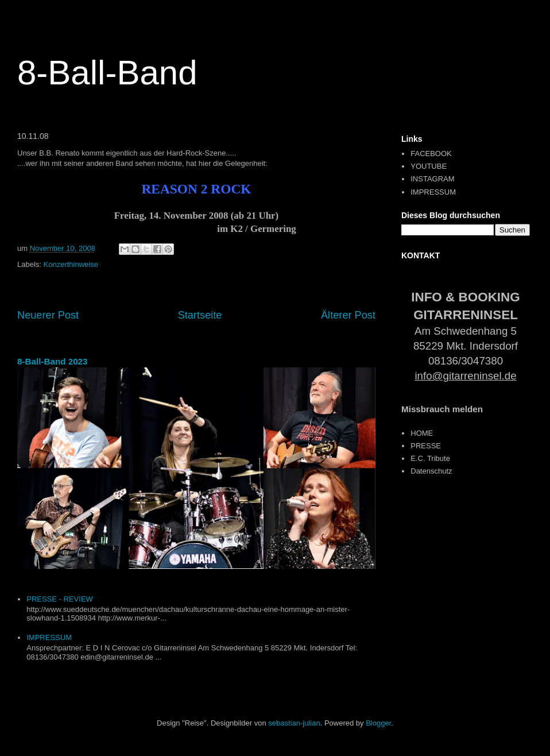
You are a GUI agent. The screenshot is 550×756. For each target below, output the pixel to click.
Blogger (378, 723)
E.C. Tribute (430, 458)
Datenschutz (431, 471)
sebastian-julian (294, 723)
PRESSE (426, 446)
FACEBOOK (431, 154)
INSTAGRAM (432, 179)
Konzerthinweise (71, 264)
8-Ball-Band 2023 (53, 361)
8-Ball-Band (107, 73)
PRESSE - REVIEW (60, 599)
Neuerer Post (48, 315)
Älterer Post (348, 315)
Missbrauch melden (442, 409)
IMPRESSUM (49, 637)
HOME (422, 433)
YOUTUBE (429, 166)
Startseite (200, 315)
